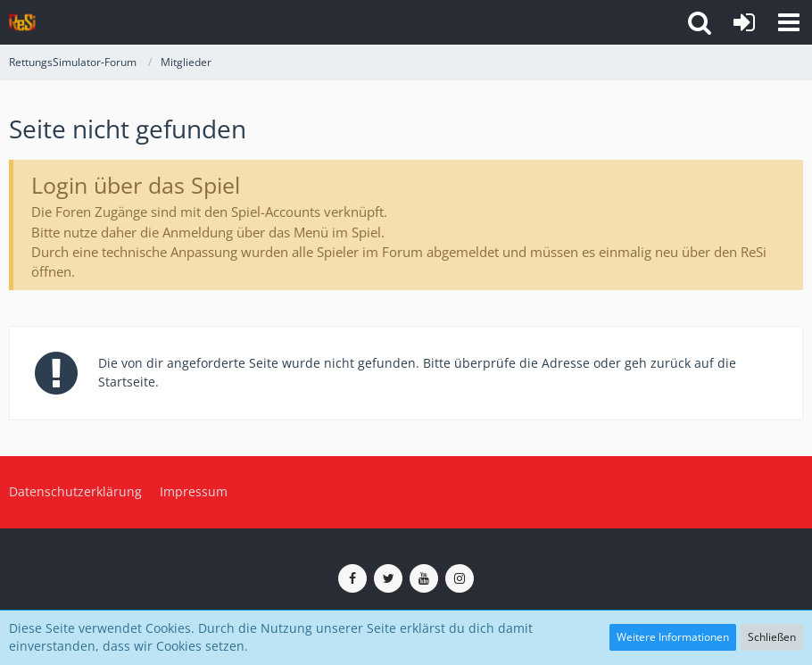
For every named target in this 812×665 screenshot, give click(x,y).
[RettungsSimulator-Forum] (22, 22)
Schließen (772, 637)
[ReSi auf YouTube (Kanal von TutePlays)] (424, 578)
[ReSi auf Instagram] (460, 578)
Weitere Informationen (673, 637)
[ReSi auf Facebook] (352, 578)
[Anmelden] (744, 22)
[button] (789, 22)
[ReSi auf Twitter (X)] (388, 578)
